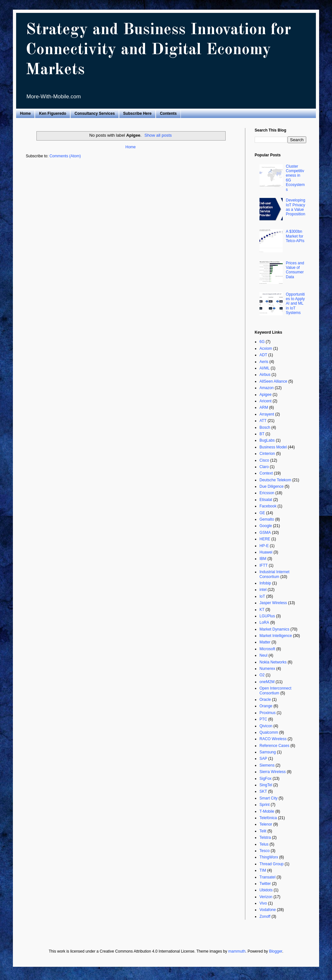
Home (25, 113)
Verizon (266, 897)
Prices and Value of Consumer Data (295, 270)
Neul (264, 655)
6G (262, 342)
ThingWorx (269, 857)
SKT (263, 791)
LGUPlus (267, 616)
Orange (266, 706)
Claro (264, 467)
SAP (263, 759)
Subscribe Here (137, 113)
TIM (263, 870)
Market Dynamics (274, 629)
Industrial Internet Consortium (274, 574)
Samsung (268, 752)
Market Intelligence (276, 636)
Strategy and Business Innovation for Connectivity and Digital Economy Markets (158, 50)
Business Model (273, 447)
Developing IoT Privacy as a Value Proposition (296, 207)
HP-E (264, 546)
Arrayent (267, 414)
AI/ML (264, 368)
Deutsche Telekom (275, 480)
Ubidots (266, 890)
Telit (263, 831)
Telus (264, 844)
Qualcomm (269, 732)
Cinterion (267, 454)
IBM (263, 559)
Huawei (266, 552)
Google (266, 526)
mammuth (237, 951)
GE (262, 513)
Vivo (263, 903)
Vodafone (268, 910)
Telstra (265, 838)
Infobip (265, 583)
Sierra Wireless (273, 772)
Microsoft (267, 649)
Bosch (265, 427)
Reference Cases (274, 746)
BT (262, 434)
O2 (262, 675)
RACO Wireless (273, 739)
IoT (262, 596)
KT (262, 610)
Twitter (265, 884)
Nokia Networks (273, 662)
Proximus (268, 713)
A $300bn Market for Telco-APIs (295, 236)
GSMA (265, 533)
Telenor (266, 824)
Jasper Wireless (273, 603)
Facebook (268, 506)
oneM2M (267, 682)
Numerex (267, 669)
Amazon (267, 388)
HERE (265, 539)
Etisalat (266, 500)
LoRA (264, 622)
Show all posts (158, 135)
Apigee (265, 395)
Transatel (268, 877)
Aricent (265, 401)
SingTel (266, 785)
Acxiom (266, 348)
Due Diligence (272, 486)
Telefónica (268, 818)
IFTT (264, 565)
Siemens (267, 765)
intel (263, 590)
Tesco (264, 851)
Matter (265, 642)
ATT (263, 421)
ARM (264, 407)
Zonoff (265, 916)
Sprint (264, 805)
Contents (168, 113)
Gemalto (267, 519)
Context (266, 473)
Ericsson (267, 493)
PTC (263, 719)
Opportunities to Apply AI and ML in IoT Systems (295, 304)
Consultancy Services (95, 113)
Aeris (264, 362)
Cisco (264, 460)
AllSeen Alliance (273, 381)
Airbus (265, 375)
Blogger (276, 951)
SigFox (265, 779)
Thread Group (272, 864)
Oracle (265, 700)
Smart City (269, 798)
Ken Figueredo (53, 113)
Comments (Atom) (65, 156)
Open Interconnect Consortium (275, 691)
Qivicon (266, 726)
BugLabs (267, 440)
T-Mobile (267, 811)
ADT (263, 355)
